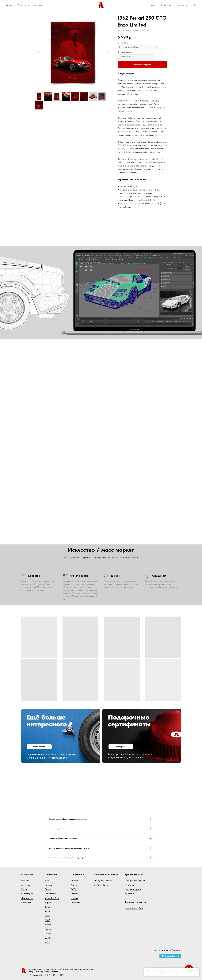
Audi (47, 880)
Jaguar (48, 902)
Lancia (48, 933)
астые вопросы (134, 889)
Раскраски (26, 902)
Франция (75, 894)
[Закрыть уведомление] (197, 970)
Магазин (38, 5)
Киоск (154, 5)
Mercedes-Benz (52, 898)
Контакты (182, 5)
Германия (75, 902)
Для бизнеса (167, 5)
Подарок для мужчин (135, 880)
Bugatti (48, 925)
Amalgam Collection (103, 880)
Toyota (48, 929)
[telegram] (194, 5)
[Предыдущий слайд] (39, 53)
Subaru (48, 911)
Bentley (48, 907)
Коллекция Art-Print (134, 908)
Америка (75, 880)
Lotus (47, 916)
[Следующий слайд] (108, 53)
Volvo (47, 942)
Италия (74, 898)
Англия (74, 885)
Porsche (48, 885)
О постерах (23, 5)
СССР (74, 889)
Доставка (130, 894)
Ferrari (48, 889)
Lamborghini (50, 894)
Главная (9, 5)
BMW (47, 920)
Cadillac (49, 938)
